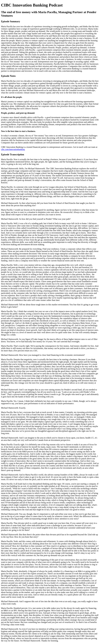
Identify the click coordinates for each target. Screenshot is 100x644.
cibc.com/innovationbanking (13, 149)
